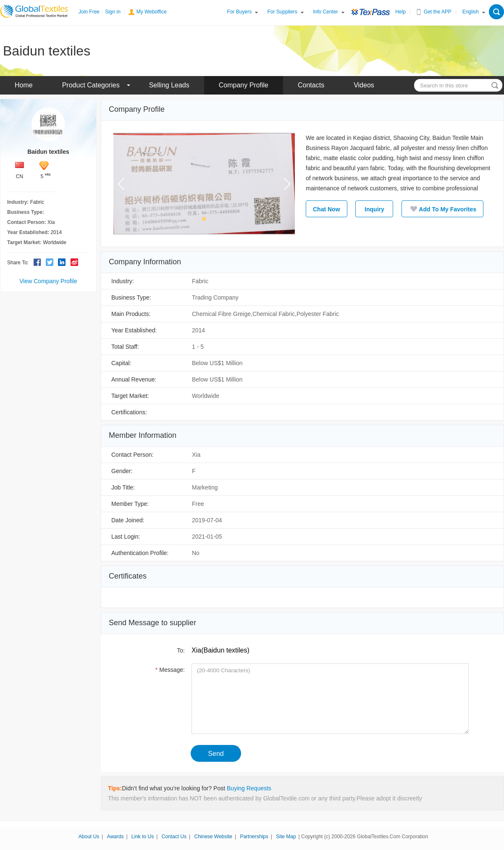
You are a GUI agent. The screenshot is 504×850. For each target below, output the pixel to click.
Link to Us (143, 837)
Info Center (325, 12)
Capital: (121, 363)
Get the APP (438, 12)
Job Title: (123, 487)
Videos (364, 85)
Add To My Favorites (442, 209)
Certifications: (129, 412)
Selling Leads (169, 85)
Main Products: (131, 314)
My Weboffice (152, 12)
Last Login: (126, 537)
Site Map (286, 837)
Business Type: (131, 297)
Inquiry (374, 209)
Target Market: (130, 396)
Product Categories (91, 85)
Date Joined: (128, 520)
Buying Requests (249, 788)
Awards (115, 837)
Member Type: (130, 504)
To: (179, 650)
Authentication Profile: (140, 553)
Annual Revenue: (134, 379)
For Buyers (240, 12)
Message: (169, 670)
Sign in (113, 12)
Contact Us (174, 837)
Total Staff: (125, 347)
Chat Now (327, 209)
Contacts (311, 85)
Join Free (89, 12)
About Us (89, 837)
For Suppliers (282, 12)
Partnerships (254, 837)
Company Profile (244, 85)
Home (24, 85)
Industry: (123, 281)
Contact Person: (132, 455)
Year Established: (134, 330)
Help (400, 12)
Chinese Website (213, 837)
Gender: (122, 471)
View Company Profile (48, 281)
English (471, 12)
